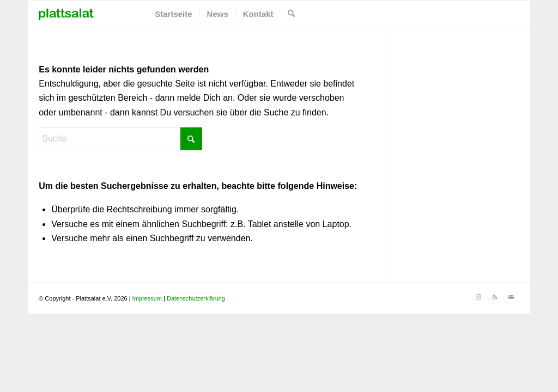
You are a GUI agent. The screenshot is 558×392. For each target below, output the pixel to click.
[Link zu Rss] (495, 297)
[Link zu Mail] (511, 297)
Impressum (147, 298)
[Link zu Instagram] (478, 297)
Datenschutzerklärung (196, 298)
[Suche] (291, 14)
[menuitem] (173, 14)
